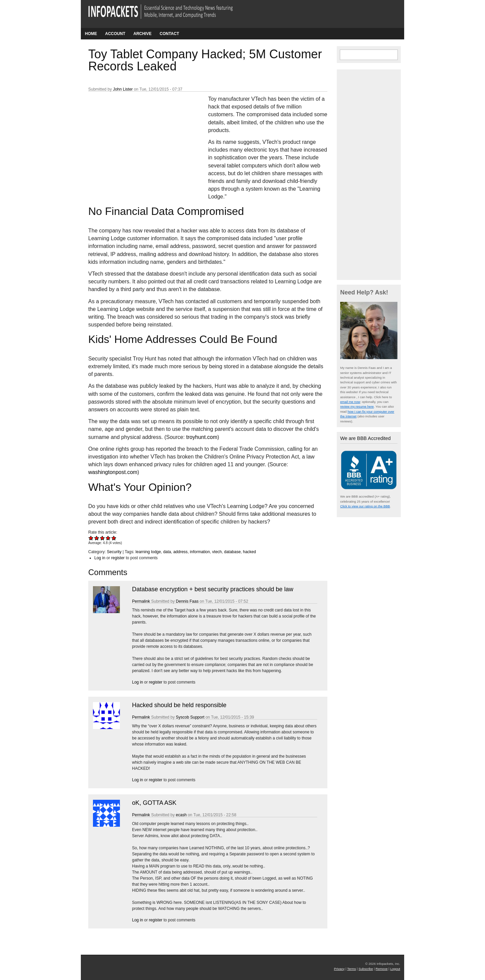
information (200, 552)
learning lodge (148, 552)
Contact (169, 34)
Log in (100, 558)
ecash (181, 815)
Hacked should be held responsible (179, 705)
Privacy (339, 969)
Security (114, 552)
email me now (350, 402)
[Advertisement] (139, 140)
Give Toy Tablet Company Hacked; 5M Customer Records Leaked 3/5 (103, 538)
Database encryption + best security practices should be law (213, 589)
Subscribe (366, 969)
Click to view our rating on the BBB (365, 506)
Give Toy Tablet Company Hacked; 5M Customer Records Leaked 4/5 (108, 538)
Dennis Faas (187, 601)
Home (91, 34)
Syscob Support (190, 717)
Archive (142, 34)
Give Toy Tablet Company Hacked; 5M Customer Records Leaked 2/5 (97, 538)
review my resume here (357, 406)
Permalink (141, 601)
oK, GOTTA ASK (154, 803)
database (232, 552)
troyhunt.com (202, 437)
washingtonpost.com (113, 472)
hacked (249, 552)
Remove (382, 969)
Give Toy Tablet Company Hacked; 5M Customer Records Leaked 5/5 (114, 538)
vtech (217, 552)
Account (115, 34)
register (118, 558)
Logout (395, 969)
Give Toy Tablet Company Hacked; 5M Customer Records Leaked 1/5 (91, 538)
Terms (352, 969)
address (180, 552)
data (167, 552)
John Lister (123, 89)
